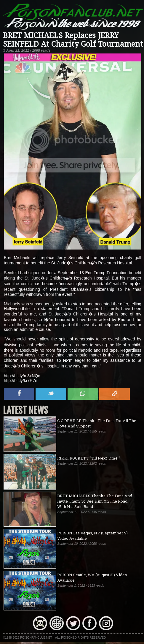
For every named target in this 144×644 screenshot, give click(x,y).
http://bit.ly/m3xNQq (22, 376)
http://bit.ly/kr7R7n (21, 381)
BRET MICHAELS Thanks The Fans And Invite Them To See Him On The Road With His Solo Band (95, 501)
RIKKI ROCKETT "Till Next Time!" (89, 458)
